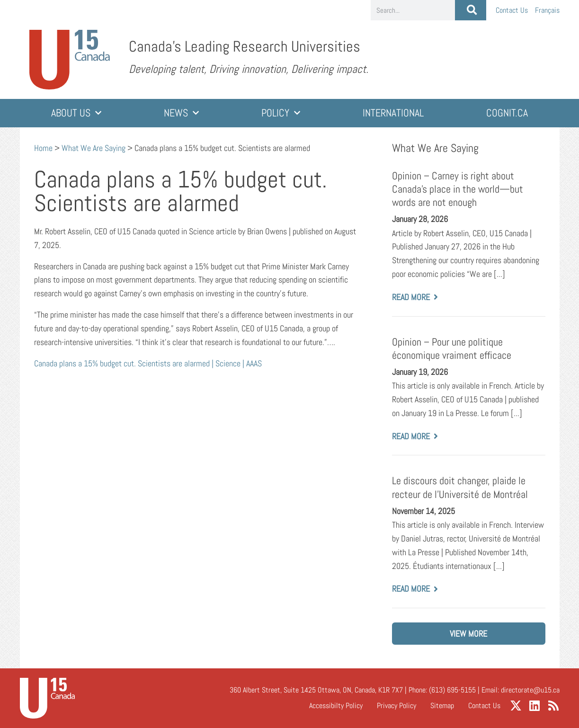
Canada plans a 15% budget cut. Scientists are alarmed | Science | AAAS (148, 363)
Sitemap (442, 706)
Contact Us (512, 10)
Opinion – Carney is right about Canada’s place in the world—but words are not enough (458, 189)
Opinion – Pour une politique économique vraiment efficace (452, 349)
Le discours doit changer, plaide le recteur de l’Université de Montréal (460, 487)
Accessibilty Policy (336, 706)
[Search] (470, 10)
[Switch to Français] (547, 10)
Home (43, 148)
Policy (281, 113)
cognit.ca (507, 113)
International (393, 113)
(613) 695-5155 (452, 690)
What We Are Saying (94, 148)
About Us (76, 113)
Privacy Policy (396, 706)
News (181, 113)
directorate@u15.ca (530, 690)
